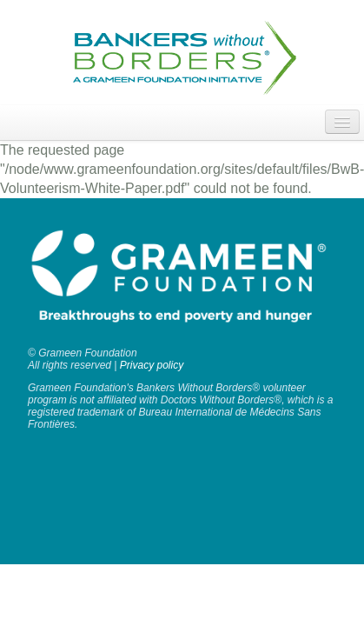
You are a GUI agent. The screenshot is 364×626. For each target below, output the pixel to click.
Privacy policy (152, 365)
